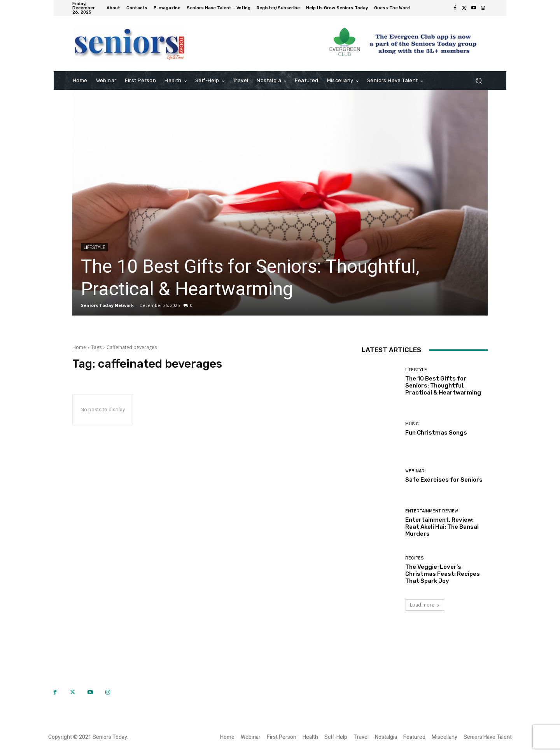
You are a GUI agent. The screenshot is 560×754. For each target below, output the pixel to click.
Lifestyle (94, 247)
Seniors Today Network (107, 305)
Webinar (415, 471)
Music (412, 424)
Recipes (414, 558)
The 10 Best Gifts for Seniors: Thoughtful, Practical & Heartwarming (250, 278)
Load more (425, 605)
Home (79, 347)
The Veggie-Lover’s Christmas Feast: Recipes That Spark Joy (443, 574)
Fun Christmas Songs (436, 433)
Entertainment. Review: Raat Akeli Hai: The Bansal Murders (442, 527)
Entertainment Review (432, 511)
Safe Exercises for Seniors (444, 480)
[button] (479, 81)
